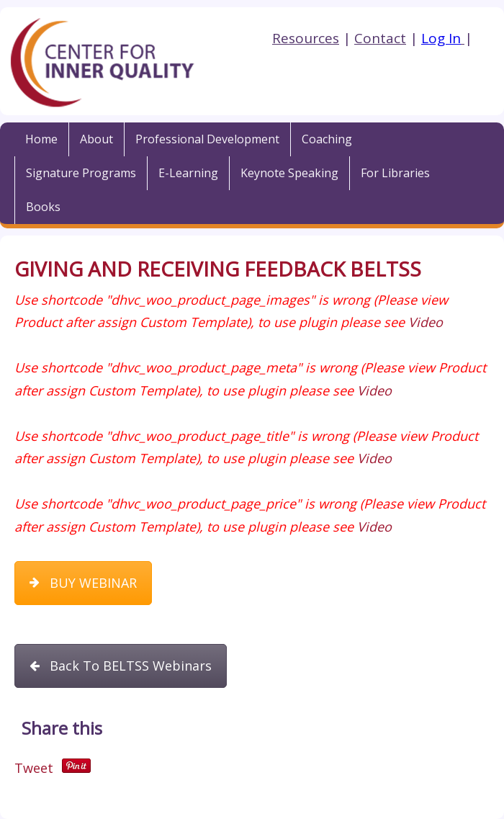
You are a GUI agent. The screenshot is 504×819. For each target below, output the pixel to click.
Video (426, 322)
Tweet (34, 768)
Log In (441, 38)
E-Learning (188, 173)
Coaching (327, 139)
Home (41, 139)
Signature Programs (81, 173)
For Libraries (395, 173)
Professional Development (207, 139)
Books (43, 207)
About (96, 139)
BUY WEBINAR (83, 583)
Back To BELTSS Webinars (121, 666)
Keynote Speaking (289, 173)
